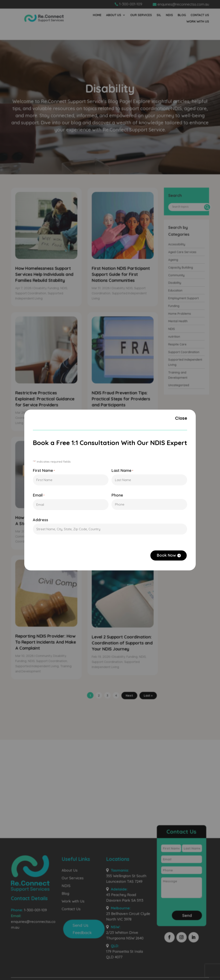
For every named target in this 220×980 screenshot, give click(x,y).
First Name (44, 471)
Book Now (167, 555)
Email (38, 496)
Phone (117, 495)
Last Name (122, 471)
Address (40, 520)
